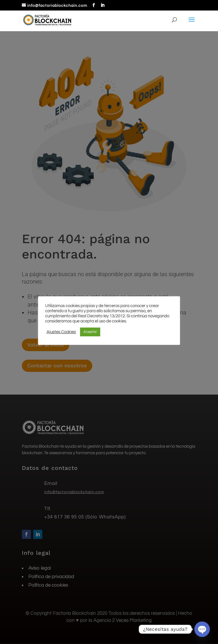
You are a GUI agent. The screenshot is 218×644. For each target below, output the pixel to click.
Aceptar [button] (90, 332)
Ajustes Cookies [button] (61, 332)
